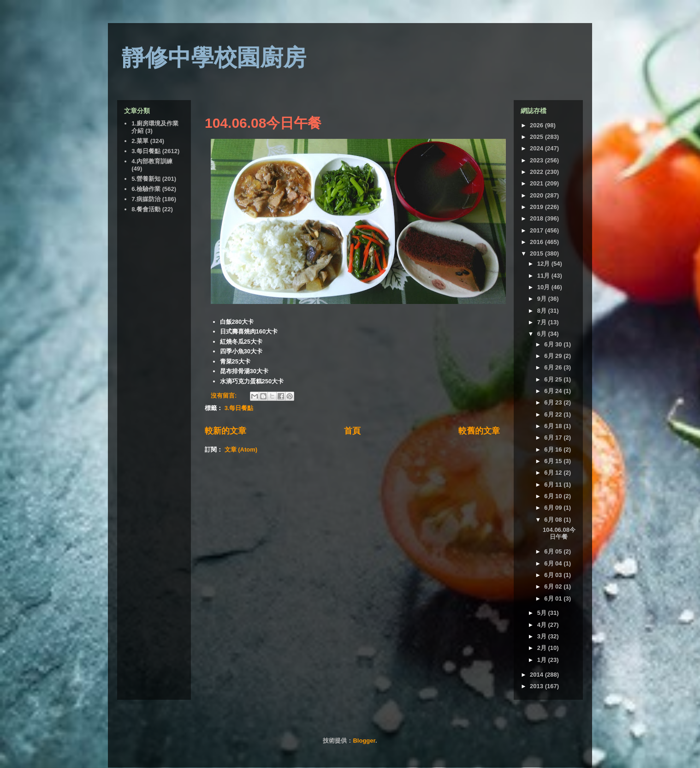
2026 (537, 125)
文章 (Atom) (241, 449)
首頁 (352, 431)
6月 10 (554, 496)
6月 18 (554, 426)
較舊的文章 (479, 431)
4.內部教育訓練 (152, 161)
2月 (543, 648)
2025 (537, 137)
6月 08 (554, 520)
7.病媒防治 (146, 199)
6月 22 (554, 414)
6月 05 (554, 551)
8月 (543, 311)
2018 (537, 218)
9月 (543, 299)
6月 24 (554, 391)
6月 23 (554, 402)
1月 (543, 660)
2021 (537, 183)
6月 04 (554, 563)
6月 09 (554, 508)
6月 (543, 334)
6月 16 (554, 449)
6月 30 (554, 344)
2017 (537, 230)
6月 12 (554, 473)
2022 (537, 172)
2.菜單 (140, 141)
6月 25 (554, 379)
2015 (537, 253)
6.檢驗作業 (146, 189)
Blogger (364, 741)
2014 (537, 675)
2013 (537, 686)
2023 (537, 160)
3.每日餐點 (239, 408)
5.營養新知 (146, 179)
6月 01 (554, 598)
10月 (544, 287)
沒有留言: (225, 396)
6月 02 (554, 586)
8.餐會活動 (146, 209)
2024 (537, 148)
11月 (544, 276)
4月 (543, 625)
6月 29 (554, 356)
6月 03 (554, 575)
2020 (537, 195)
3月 (543, 636)
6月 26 (554, 367)
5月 (543, 613)
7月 (543, 322)
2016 (537, 242)
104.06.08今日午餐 (263, 123)
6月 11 (554, 485)
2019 (537, 207)
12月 (544, 264)
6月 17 (554, 438)
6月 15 (554, 461)
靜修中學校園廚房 (214, 58)
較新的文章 (225, 431)
